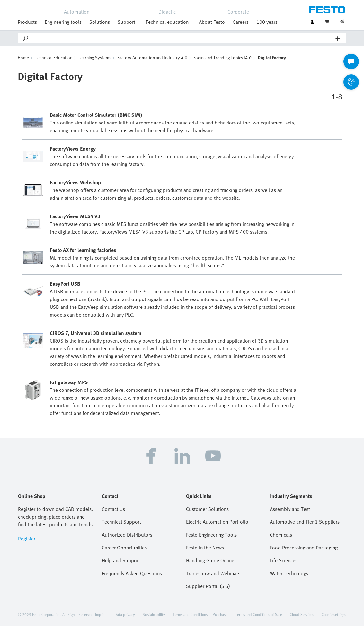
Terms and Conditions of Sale (259, 614)
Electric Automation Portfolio (217, 522)
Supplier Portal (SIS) (208, 586)
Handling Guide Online (210, 560)
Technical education (167, 22)
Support (126, 22)
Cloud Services (302, 614)
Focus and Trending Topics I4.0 (222, 57)
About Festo (212, 22)
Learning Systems (95, 57)
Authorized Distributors (127, 535)
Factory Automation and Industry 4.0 (152, 57)
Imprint (101, 614)
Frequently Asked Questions (132, 573)
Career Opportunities (124, 548)
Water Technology (289, 573)
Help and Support (121, 560)
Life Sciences (284, 560)
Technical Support (121, 522)
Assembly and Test (290, 509)
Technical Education (54, 57)
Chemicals (281, 535)
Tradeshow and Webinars (213, 573)
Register (27, 539)
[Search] (182, 38)
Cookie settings (334, 614)
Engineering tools (63, 22)
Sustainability (154, 614)
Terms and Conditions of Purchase (200, 614)
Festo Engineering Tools (211, 535)
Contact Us (113, 509)
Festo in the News (205, 548)
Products (27, 22)
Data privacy (125, 614)
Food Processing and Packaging (304, 548)
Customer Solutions (207, 509)
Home (23, 57)
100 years (267, 22)
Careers (241, 22)
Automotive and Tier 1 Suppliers (305, 522)
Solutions (100, 22)
